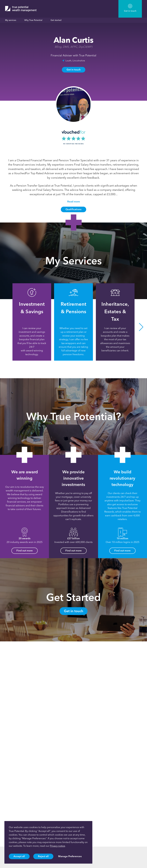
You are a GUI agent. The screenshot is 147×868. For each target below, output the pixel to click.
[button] (141, 327)
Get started (56, 20)
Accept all (19, 856)
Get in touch (74, 70)
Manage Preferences (70, 856)
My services (11, 20)
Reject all (43, 856)
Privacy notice (58, 846)
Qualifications (73, 209)
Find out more (25, 551)
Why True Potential (33, 20)
